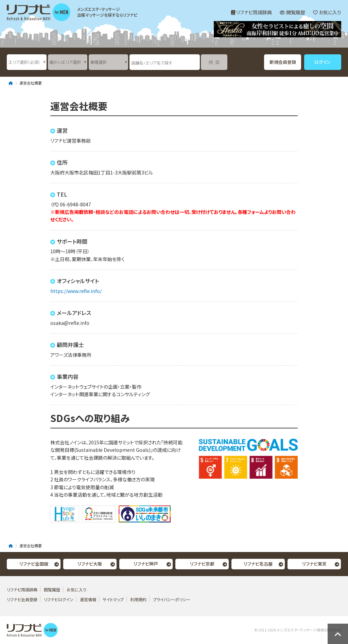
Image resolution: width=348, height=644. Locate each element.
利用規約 (138, 599)
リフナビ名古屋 (258, 564)
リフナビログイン (59, 599)
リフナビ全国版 (34, 564)
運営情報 (89, 599)
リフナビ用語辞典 (251, 12)
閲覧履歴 (292, 12)
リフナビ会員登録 (22, 599)
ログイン (323, 62)
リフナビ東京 (314, 564)
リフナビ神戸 (146, 564)
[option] (277, 30)
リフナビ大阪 (90, 564)
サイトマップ (113, 599)
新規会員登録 (283, 62)
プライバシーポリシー (172, 599)
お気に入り (327, 12)
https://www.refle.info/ (76, 291)
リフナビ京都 (202, 564)
